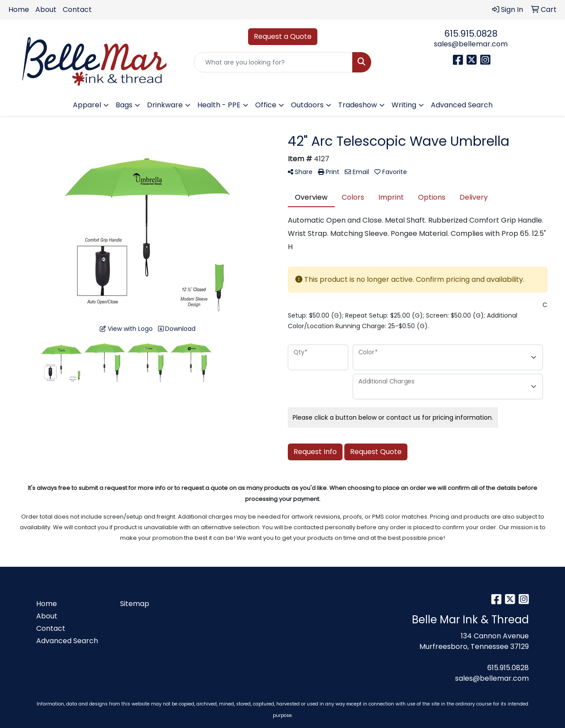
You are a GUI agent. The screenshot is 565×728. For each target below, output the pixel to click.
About (46, 9)
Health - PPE (219, 105)
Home (19, 9)
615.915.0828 (471, 34)
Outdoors (307, 105)
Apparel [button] (87, 105)
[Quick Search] (273, 62)
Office (266, 105)
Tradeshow (358, 105)
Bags (124, 105)
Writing (404, 105)
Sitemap (135, 604)
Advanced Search (462, 105)
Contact (77, 9)
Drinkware (165, 105)
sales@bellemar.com (471, 44)
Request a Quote (283, 36)
